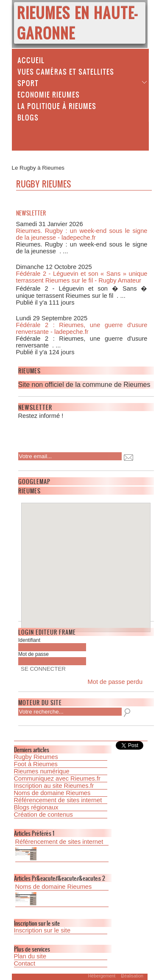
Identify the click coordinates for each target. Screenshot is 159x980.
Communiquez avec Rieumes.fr (57, 778)
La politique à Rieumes (57, 106)
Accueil (31, 60)
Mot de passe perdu (115, 682)
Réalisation (132, 976)
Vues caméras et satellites (66, 71)
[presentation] (73, 433)
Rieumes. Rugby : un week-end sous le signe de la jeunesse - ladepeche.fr (82, 234)
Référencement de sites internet (58, 800)
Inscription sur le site (42, 930)
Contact (25, 963)
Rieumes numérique (42, 771)
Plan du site (30, 956)
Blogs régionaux (36, 807)
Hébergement (102, 976)
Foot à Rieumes (36, 764)
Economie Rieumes (49, 94)
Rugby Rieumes (36, 757)
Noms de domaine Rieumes (52, 793)
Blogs (28, 117)
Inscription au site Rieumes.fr (54, 786)
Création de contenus (43, 815)
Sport (28, 83)
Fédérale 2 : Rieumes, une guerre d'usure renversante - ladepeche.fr (82, 328)
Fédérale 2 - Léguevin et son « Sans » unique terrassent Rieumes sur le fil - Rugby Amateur (82, 277)
